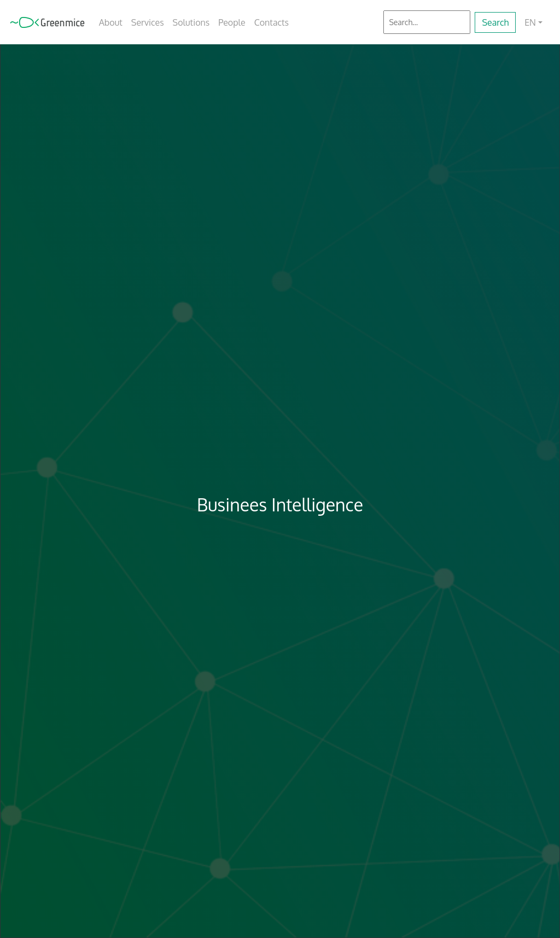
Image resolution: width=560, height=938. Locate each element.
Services (148, 22)
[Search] (427, 22)
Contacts (272, 22)
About (111, 22)
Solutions (191, 22)
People (232, 22)
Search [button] (495, 22)
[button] (533, 22)
